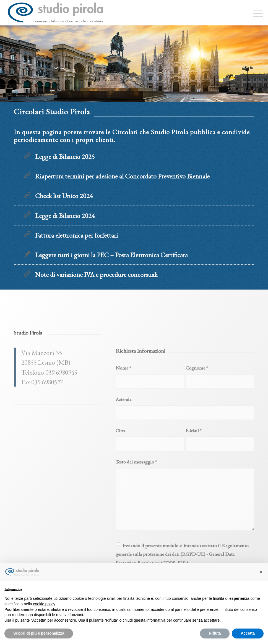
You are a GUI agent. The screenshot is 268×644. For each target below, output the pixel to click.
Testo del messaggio (136, 528)
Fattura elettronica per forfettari (76, 235)
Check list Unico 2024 (64, 196)
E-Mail (193, 496)
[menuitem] (255, 13)
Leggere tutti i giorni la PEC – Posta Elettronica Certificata (111, 255)
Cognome (197, 434)
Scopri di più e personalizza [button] (39, 633)
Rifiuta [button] (215, 633)
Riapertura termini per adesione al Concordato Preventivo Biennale (122, 176)
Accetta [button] (248, 633)
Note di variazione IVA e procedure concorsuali (96, 274)
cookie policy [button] (44, 604)
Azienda (123, 465)
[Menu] (255, 13)
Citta (121, 496)
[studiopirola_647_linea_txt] (55, 13)
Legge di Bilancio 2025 (65, 157)
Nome (123, 434)
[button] (261, 572)
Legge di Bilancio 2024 (65, 216)
